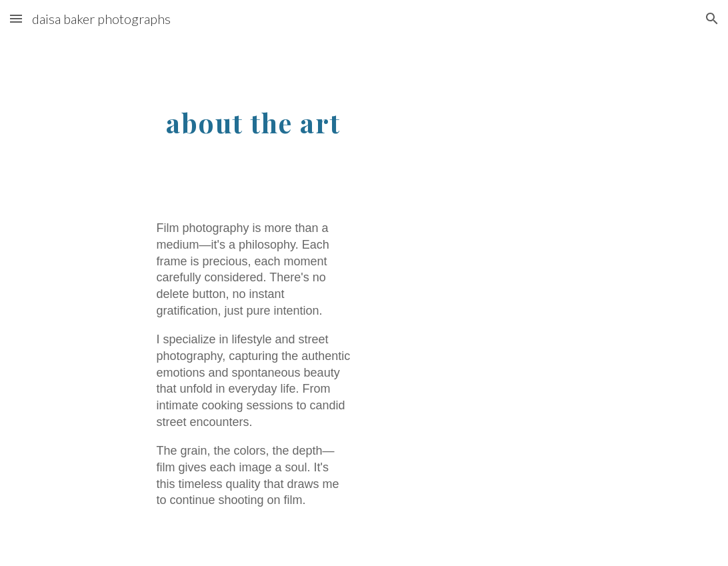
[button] (16, 18)
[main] (253, 118)
